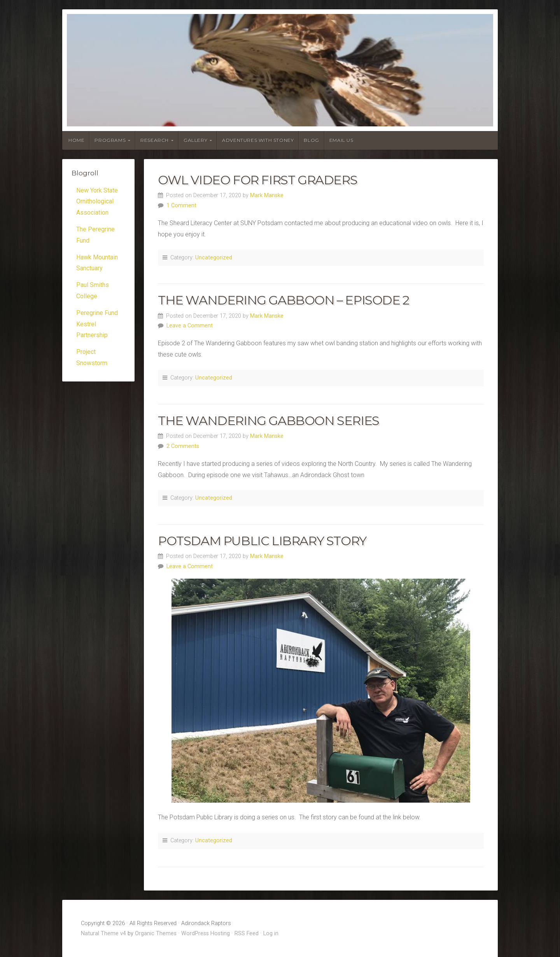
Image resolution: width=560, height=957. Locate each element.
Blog (311, 140)
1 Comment (181, 206)
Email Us (341, 140)
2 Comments (183, 446)
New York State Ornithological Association (97, 202)
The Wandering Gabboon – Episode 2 (283, 300)
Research (155, 140)
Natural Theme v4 (103, 933)
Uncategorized (214, 258)
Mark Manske (267, 195)
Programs (110, 140)
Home (76, 140)
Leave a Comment (190, 326)
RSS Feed (247, 933)
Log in (271, 933)
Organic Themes (156, 933)
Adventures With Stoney (258, 140)
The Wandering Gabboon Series (269, 421)
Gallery (195, 140)
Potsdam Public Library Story (262, 541)
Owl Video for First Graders (257, 180)
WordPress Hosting (206, 933)
